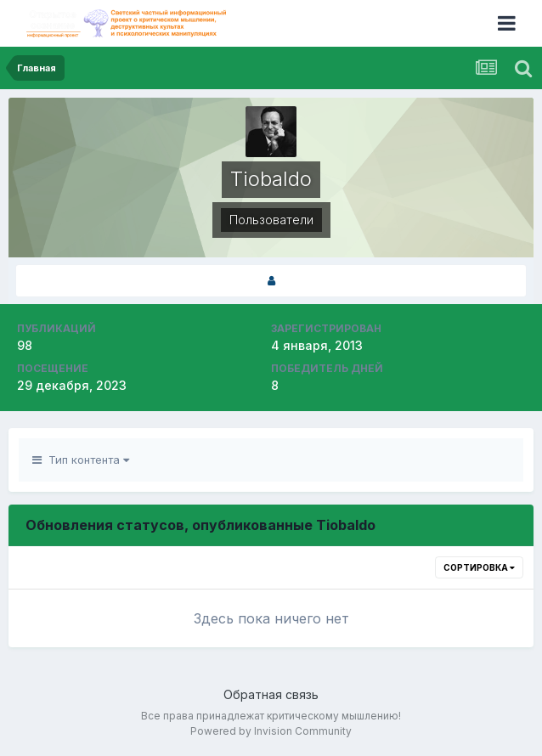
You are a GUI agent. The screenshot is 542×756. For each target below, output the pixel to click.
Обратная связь (271, 694)
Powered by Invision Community (271, 731)
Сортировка (479, 567)
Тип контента (81, 460)
